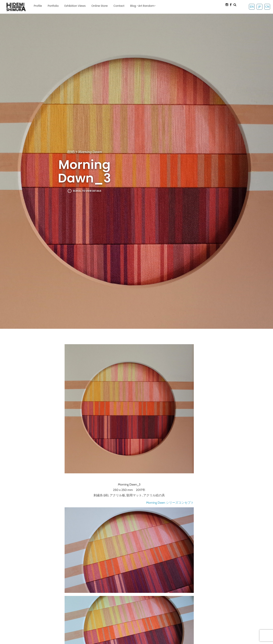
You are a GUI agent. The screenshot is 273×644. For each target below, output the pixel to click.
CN (267, 7)
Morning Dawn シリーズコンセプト (170, 503)
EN (252, 7)
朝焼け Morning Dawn (84, 152)
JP (259, 7)
